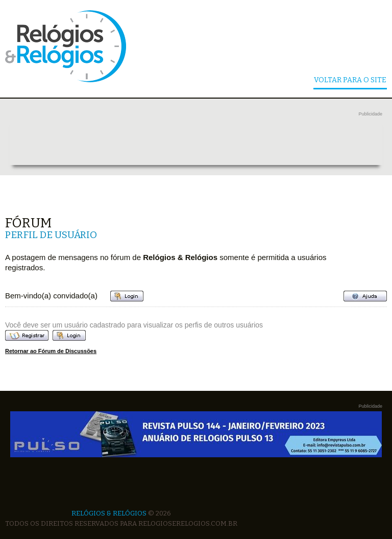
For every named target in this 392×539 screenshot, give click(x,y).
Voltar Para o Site (350, 80)
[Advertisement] (196, 142)
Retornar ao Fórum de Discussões (51, 351)
